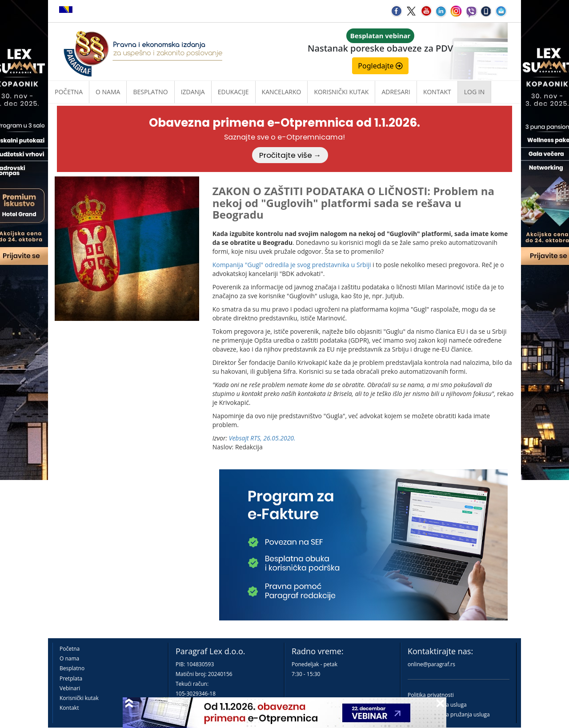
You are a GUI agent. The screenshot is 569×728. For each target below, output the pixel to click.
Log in (474, 92)
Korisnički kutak (79, 698)
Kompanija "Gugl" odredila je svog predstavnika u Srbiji (292, 265)
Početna (69, 92)
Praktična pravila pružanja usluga (449, 714)
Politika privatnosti (431, 695)
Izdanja (193, 92)
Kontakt (69, 708)
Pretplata (71, 678)
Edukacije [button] (233, 92)
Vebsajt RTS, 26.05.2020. (262, 438)
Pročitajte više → (290, 155)
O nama (108, 92)
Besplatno (150, 92)
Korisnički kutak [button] (341, 92)
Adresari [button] (396, 92)
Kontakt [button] (437, 92)
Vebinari (70, 688)
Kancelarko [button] (282, 92)
